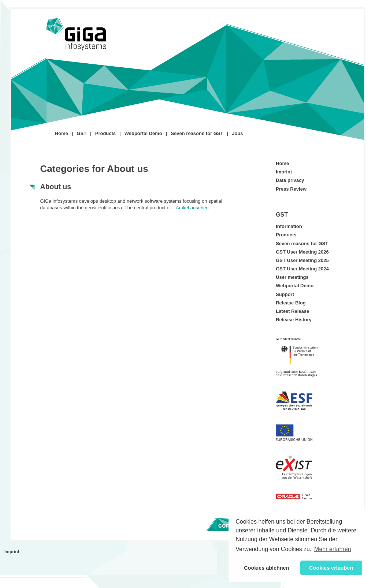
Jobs (237, 133)
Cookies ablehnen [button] (266, 568)
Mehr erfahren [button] (333, 549)
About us (56, 187)
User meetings (292, 277)
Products (105, 133)
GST (81, 133)
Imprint (284, 172)
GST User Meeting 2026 (302, 252)
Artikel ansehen (192, 208)
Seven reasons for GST (197, 133)
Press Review (291, 189)
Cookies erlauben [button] (331, 568)
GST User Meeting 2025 (302, 260)
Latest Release (292, 311)
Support (285, 294)
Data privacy (290, 180)
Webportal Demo (143, 133)
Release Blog (291, 303)
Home (62, 133)
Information (289, 226)
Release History (294, 320)
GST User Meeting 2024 (302, 269)
